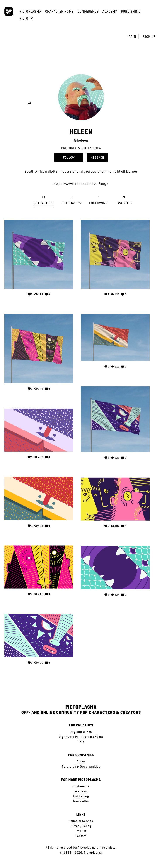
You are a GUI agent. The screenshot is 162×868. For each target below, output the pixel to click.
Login (131, 37)
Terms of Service (81, 821)
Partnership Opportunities (81, 766)
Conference (88, 11)
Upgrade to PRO (81, 732)
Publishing (131, 11)
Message (97, 158)
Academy (110, 11)
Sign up (149, 37)
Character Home (59, 11)
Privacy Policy (81, 826)
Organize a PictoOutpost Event (81, 737)
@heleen (81, 140)
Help (81, 742)
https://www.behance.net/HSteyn (81, 184)
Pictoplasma (30, 11)
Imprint (81, 831)
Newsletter (81, 801)
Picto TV (26, 18)
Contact (81, 836)
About (81, 761)
